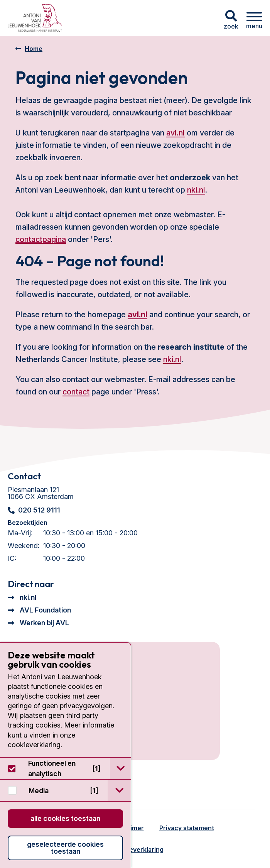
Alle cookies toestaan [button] (65, 818)
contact (76, 392)
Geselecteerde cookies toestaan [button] (65, 848)
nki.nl (196, 190)
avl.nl (175, 133)
